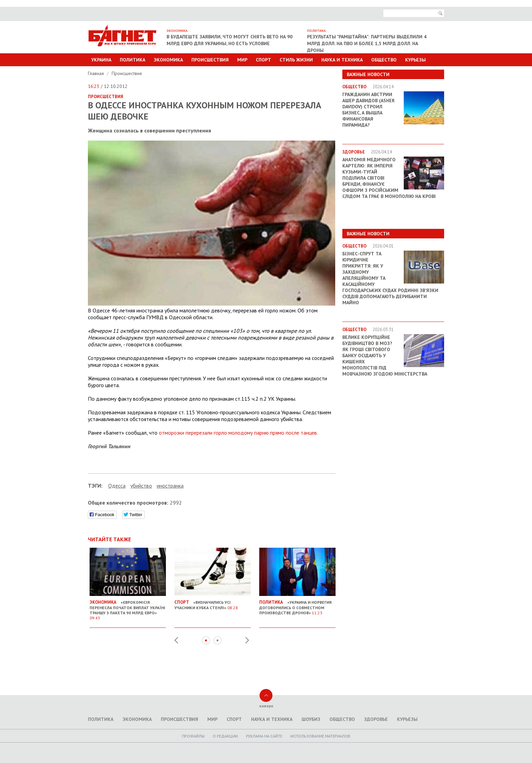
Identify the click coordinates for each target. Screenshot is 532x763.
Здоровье (376, 719)
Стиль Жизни (296, 60)
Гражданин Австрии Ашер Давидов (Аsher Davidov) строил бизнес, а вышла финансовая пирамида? (368, 110)
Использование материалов (320, 736)
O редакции (225, 736)
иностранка (170, 486)
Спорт (263, 60)
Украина (101, 60)
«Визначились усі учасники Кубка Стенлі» (213, 602)
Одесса (117, 486)
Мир (242, 60)
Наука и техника (342, 60)
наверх (266, 706)
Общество (384, 60)
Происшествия (210, 60)
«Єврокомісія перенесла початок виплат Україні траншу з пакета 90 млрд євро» (128, 607)
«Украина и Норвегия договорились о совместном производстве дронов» (297, 605)
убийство (141, 486)
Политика (132, 60)
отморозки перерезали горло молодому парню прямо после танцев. (238, 433)
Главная (97, 73)
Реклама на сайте (264, 736)
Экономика (168, 60)
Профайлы (193, 736)
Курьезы (415, 60)
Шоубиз (311, 719)
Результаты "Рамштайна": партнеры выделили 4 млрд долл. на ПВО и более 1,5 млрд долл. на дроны (367, 43)
